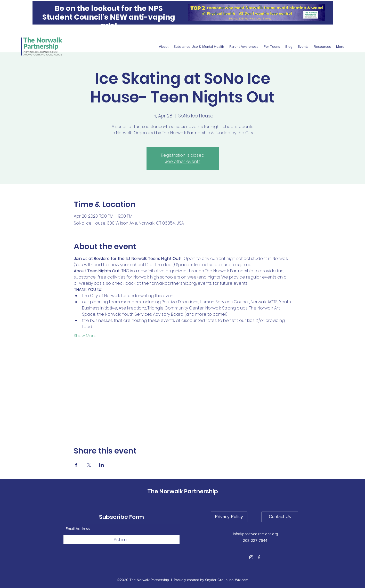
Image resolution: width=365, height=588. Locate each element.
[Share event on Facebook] (76, 465)
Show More (85, 336)
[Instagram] (251, 557)
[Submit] (121, 540)
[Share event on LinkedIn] (102, 465)
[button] (229, 517)
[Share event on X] (89, 465)
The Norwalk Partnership (183, 491)
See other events (183, 161)
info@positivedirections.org (255, 534)
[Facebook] (259, 557)
